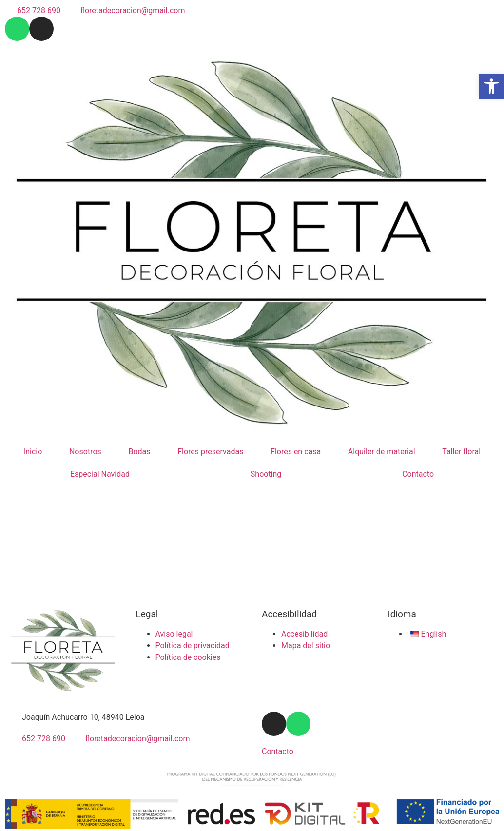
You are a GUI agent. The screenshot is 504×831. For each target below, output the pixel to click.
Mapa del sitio (306, 646)
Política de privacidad (193, 646)
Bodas (139, 452)
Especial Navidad (100, 474)
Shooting (266, 474)
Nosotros (85, 452)
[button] (491, 86)
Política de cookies (188, 657)
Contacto (418, 474)
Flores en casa (296, 452)
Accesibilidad (304, 634)
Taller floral (461, 452)
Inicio (33, 452)
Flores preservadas (210, 452)
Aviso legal (174, 634)
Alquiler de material (382, 452)
